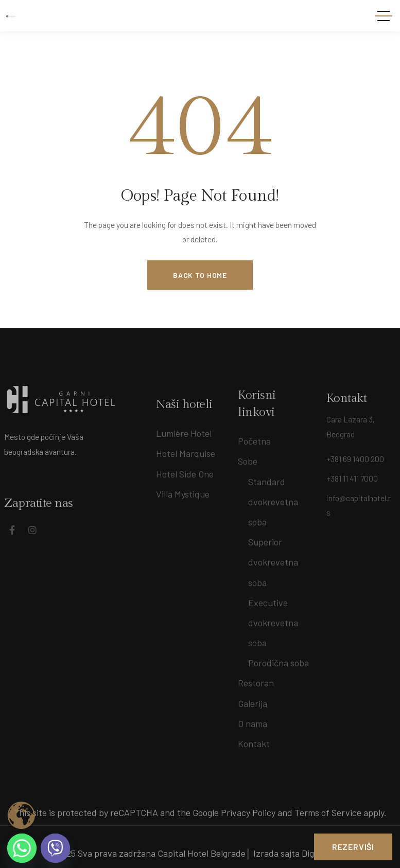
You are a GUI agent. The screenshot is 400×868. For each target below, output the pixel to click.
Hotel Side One (185, 480)
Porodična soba (279, 660)
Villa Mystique (183, 500)
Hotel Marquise (186, 460)
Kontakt (254, 740)
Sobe (248, 458)
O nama (253, 720)
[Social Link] (26, 530)
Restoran (256, 680)
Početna (254, 438)
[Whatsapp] (22, 848)
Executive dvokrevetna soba (273, 619)
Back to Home (200, 275)
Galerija (253, 700)
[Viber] (55, 848)
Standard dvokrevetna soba (273, 498)
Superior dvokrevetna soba (273, 559)
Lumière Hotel (184, 440)
